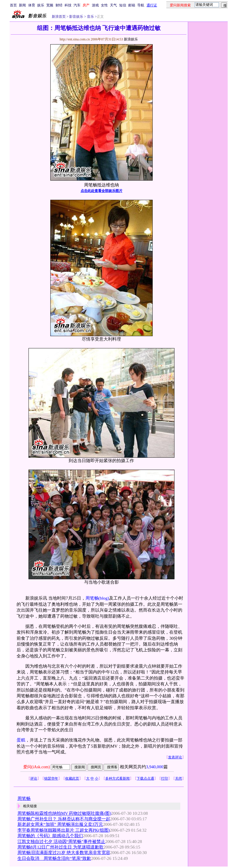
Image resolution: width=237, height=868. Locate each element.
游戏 (95, 5)
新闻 (22, 5)
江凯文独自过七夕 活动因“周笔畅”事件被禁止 (61, 842)
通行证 (152, 5)
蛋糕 (21, 740)
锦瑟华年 (51, 778)
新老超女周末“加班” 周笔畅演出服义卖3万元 (60, 824)
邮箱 (132, 5)
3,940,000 (155, 767)
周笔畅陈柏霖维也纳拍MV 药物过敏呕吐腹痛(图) (64, 813)
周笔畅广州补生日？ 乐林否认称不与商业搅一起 (64, 819)
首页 (13, 5)
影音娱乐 (76, 17)
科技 (68, 5)
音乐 (90, 17)
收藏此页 (72, 778)
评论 (34, 778)
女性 (104, 5)
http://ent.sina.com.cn (75, 39)
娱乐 (41, 5)
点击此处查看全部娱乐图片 (101, 191)
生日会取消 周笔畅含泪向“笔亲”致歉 (54, 858)
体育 (32, 5)
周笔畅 (92, 598)
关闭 (179, 778)
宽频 (50, 5)
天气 (113, 5)
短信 (123, 5)
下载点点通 (145, 778)
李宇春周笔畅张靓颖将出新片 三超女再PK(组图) (64, 830)
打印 (165, 778)
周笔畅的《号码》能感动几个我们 (50, 836)
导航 (141, 5)
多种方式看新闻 (117, 778)
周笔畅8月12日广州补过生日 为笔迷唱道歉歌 (60, 847)
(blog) (104, 598)
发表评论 (175, 757)
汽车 (77, 5)
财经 (59, 5)
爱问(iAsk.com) (36, 767)
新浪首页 (59, 17)
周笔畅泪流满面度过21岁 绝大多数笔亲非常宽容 (64, 853)
